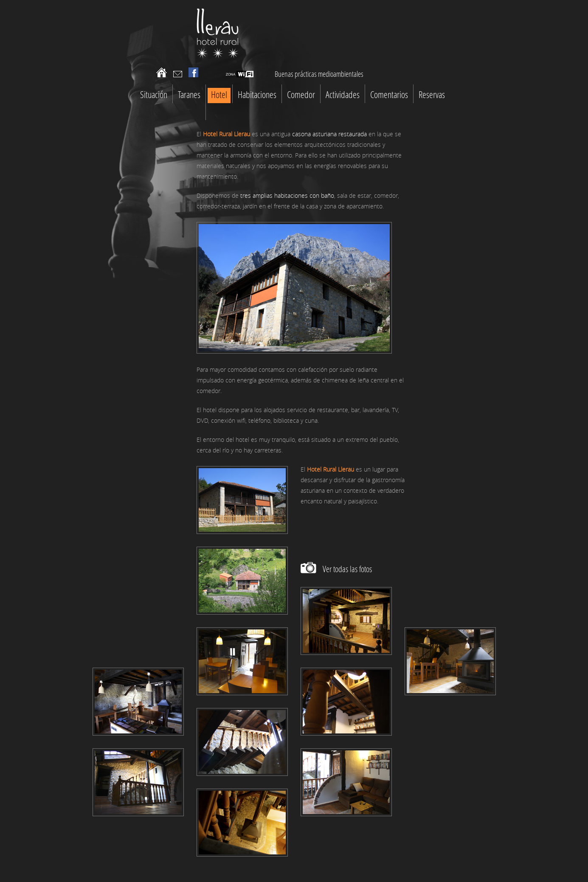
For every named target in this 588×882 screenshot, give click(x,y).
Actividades (343, 94)
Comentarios (389, 94)
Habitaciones (257, 94)
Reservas (432, 94)
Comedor (301, 94)
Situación (154, 94)
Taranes (189, 94)
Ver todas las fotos (347, 569)
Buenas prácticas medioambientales (319, 74)
